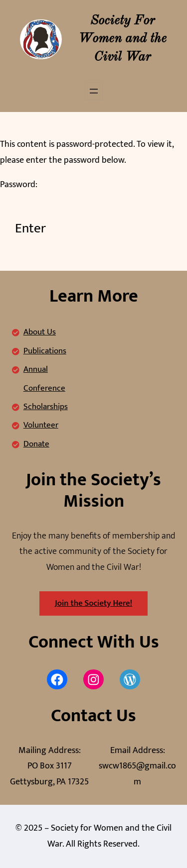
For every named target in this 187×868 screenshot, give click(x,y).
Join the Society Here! (93, 603)
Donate (36, 444)
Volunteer (41, 425)
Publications (45, 351)
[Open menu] (94, 91)
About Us (40, 332)
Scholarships (46, 407)
